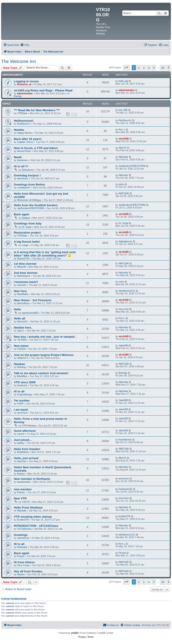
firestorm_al (24, 84)
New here (20, 291)
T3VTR (26, 502)
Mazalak (22, 511)
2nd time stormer (26, 273)
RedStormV (24, 124)
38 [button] (163, 68)
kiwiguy (26, 218)
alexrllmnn (23, 178)
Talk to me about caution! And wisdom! (41, 373)
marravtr (22, 285)
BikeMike (22, 376)
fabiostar (123, 157)
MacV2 (123, 148)
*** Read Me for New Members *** (37, 110)
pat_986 (123, 110)
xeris (121, 282)
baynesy (22, 461)
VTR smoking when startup (33, 517)
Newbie (19, 130)
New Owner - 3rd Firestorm (33, 300)
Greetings (21, 535)
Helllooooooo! (24, 121)
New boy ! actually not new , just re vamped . (45, 337)
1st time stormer (25, 264)
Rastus (21, 474)
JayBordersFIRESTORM (132, 166)
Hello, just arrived (26, 458)
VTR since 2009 (25, 382)
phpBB (74, 633)
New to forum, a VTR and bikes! (36, 148)
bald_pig (123, 81)
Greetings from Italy (28, 223)
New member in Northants (32, 479)
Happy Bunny (25, 133)
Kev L (122, 129)
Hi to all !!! (21, 166)
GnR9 (20, 404)
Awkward (22, 547)
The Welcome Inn (18, 61)
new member (23, 489)
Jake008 (123, 345)
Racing (18, 96)
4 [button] (149, 68)
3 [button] (144, 68)
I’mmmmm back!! (26, 282)
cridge (25, 245)
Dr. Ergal (27, 227)
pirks (121, 184)
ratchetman (23, 538)
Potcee (21, 492)
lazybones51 (24, 482)
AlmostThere (24, 151)
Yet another (22, 401)
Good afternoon (25, 431)
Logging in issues (26, 81)
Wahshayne (24, 276)
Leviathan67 (24, 188)
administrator (25, 93)
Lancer (21, 434)
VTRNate (22, 236)
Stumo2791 (23, 258)
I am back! (21, 410)
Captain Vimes (25, 142)
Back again (22, 214)
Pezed (21, 556)
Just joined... (23, 440)
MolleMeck (23, 452)
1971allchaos (24, 529)
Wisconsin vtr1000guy (29, 200)
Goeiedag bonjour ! (27, 175)
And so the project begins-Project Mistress (44, 355)
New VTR (20, 498)
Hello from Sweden (27, 449)
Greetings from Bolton (29, 185)
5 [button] (154, 68)
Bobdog (21, 367)
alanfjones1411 (127, 291)
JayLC (21, 331)
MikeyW (21, 267)
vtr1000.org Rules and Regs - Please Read (43, 90)
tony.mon (124, 309)
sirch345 (124, 139)
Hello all (19, 318)
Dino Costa (23, 565)
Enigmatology (25, 394)
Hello (17, 309)
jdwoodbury (23, 303)
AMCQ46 (124, 193)
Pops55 (21, 349)
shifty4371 (23, 358)
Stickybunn (28, 170)
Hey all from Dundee (28, 571)
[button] (126, 68)
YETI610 (22, 340)
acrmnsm (22, 413)
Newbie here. (23, 328)
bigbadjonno (125, 241)
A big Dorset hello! (27, 242)
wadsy (21, 443)
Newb (18, 157)
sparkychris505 (30, 313)
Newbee (19, 364)
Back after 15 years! (28, 139)
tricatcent (22, 385)
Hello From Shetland (28, 508)
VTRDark (22, 113)
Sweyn (21, 574)
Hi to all (19, 391)
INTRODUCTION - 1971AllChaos (36, 526)
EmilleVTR (23, 520)
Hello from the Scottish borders (36, 205)
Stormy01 (22, 321)
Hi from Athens (24, 562)
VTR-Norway (29, 426)
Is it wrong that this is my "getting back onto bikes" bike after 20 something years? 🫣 (45, 254)
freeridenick (125, 440)
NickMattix (23, 294)
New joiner (21, 346)
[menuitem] (25, 45)
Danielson (23, 160)
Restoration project (27, 233)
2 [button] (139, 68)
